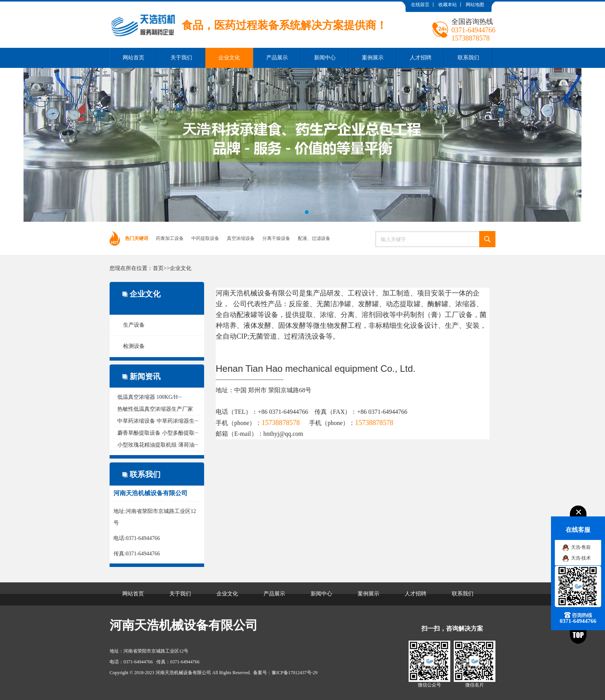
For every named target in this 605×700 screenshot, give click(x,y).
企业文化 (229, 58)
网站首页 (134, 58)
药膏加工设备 (170, 238)
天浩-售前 (581, 547)
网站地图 (475, 5)
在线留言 (420, 5)
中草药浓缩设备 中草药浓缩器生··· (158, 421)
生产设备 (134, 325)
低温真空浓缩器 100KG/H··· (150, 397)
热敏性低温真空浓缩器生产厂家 (155, 409)
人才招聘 (421, 58)
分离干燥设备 (276, 238)
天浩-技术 (581, 558)
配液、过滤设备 (314, 238)
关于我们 (181, 58)
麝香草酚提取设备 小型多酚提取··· (158, 433)
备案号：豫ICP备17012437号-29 (285, 673)
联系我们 (468, 58)
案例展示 (373, 58)
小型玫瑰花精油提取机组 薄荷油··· (158, 445)
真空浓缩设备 (241, 238)
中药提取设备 (205, 238)
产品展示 (277, 58)
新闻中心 (325, 58)
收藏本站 (448, 5)
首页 (158, 268)
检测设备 (134, 346)
